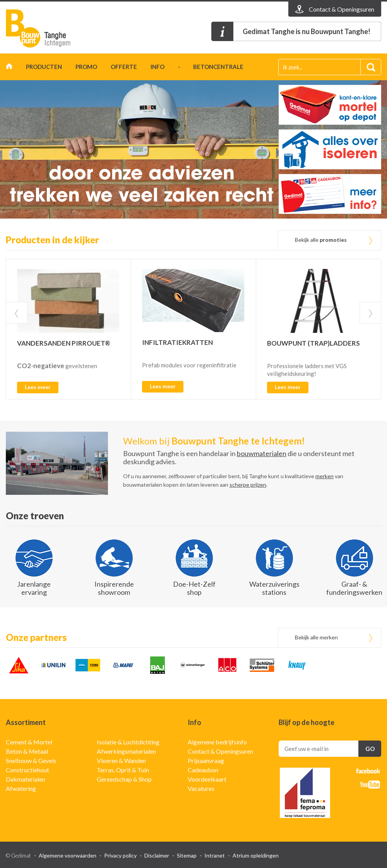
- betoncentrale (211, 67)
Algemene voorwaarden (68, 855)
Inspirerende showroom (114, 588)
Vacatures (201, 788)
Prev (17, 313)
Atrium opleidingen (256, 855)
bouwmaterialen (262, 453)
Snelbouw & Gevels (31, 760)
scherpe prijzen (248, 485)
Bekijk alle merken (316, 637)
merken (324, 476)
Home (9, 68)
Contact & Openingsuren (220, 751)
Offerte (124, 67)
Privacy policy (120, 855)
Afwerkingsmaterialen (126, 751)
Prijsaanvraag (206, 760)
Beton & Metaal (27, 751)
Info (158, 67)
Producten (44, 67)
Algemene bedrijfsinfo (217, 742)
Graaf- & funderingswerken (354, 588)
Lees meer (38, 387)
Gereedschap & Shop (124, 779)
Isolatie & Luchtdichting (128, 742)
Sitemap (187, 855)
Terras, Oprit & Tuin (123, 770)
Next (370, 313)
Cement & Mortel (29, 742)
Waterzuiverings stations (274, 588)
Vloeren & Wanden (121, 760)
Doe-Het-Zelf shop (194, 588)
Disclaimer (157, 855)
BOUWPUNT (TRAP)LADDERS (313, 343)
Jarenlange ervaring (34, 588)
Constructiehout (27, 770)
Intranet (215, 855)
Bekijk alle (321, 240)
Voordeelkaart (207, 779)
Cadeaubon (203, 770)
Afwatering (21, 788)
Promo (86, 67)
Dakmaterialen (26, 779)
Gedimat (50, 28)
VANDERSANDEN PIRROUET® (64, 343)
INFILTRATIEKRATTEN (177, 342)
